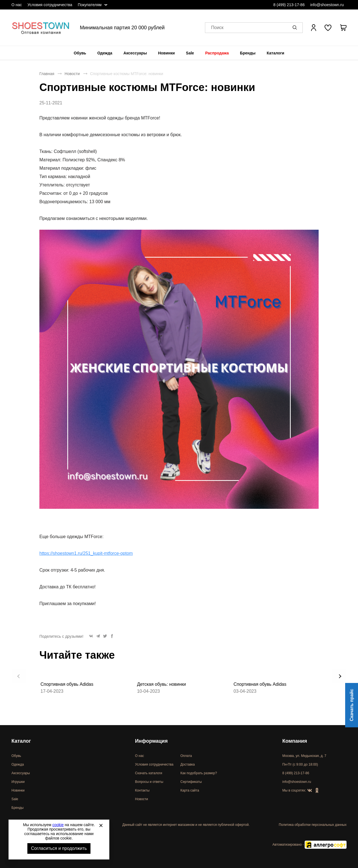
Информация (151, 741)
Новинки (166, 53)
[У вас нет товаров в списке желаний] (328, 28)
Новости (72, 74)
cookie (58, 825)
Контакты (142, 790)
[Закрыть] (101, 825)
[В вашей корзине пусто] (343, 28)
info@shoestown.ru (327, 5)
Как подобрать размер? (199, 773)
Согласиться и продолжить (59, 848)
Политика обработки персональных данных (313, 825)
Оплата (186, 756)
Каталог (21, 741)
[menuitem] (80, 53)
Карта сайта (190, 790)
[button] (296, 28)
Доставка (188, 764)
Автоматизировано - (310, 845)
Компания (295, 741)
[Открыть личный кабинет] (314, 28)
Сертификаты (191, 782)
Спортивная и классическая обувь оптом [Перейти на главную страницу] (41, 28)
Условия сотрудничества (50, 5)
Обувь (80, 53)
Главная (47, 74)
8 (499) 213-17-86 (289, 5)
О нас (17, 5)
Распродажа (217, 53)
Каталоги (275, 53)
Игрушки (18, 782)
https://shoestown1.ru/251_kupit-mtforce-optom (86, 553)
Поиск (217, 28)
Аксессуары (135, 53)
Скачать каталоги (149, 773)
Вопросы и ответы (149, 782)
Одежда (105, 53)
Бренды (248, 53)
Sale (190, 53)
